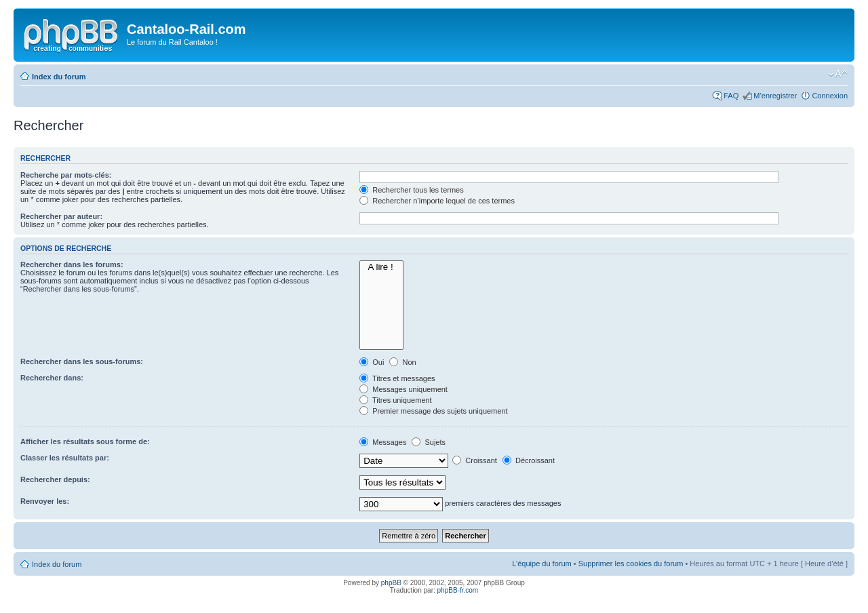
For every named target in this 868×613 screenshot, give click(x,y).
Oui (372, 362)
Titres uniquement (396, 400)
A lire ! (381, 267)
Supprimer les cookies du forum (631, 563)
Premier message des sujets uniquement (433, 411)
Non (402, 362)
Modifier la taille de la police (838, 74)
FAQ (731, 96)
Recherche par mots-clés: (66, 175)
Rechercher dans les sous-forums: (82, 361)
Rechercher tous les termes (412, 190)
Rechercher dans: (52, 378)
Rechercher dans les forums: (72, 264)
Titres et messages (397, 378)
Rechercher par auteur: (61, 216)
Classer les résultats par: (65, 458)
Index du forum (59, 77)
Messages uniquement (403, 389)
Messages (383, 442)
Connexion (830, 96)
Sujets (429, 442)
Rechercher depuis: (55, 479)
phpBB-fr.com (458, 590)
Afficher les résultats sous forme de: (85, 441)
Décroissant (529, 460)
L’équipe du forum (541, 563)
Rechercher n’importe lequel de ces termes (437, 201)
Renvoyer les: (45, 501)
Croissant (475, 460)
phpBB (391, 583)
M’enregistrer (775, 96)
